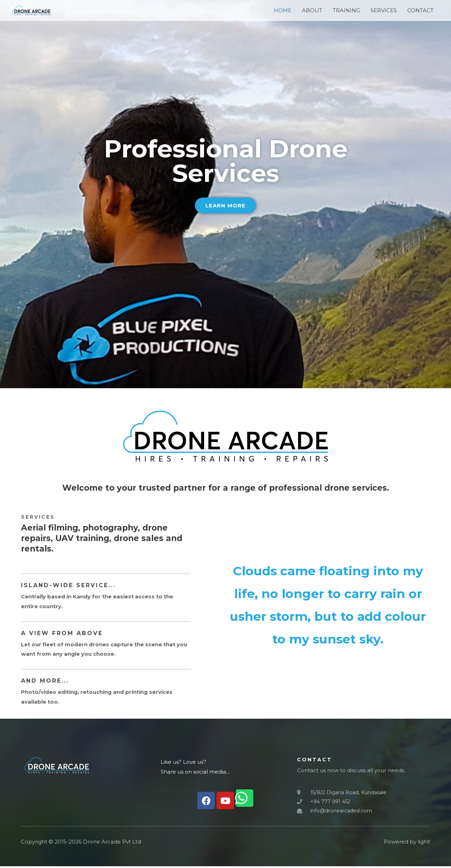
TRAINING (346, 13)
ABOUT (312, 13)
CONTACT (420, 13)
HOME (283, 13)
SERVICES (384, 13)
